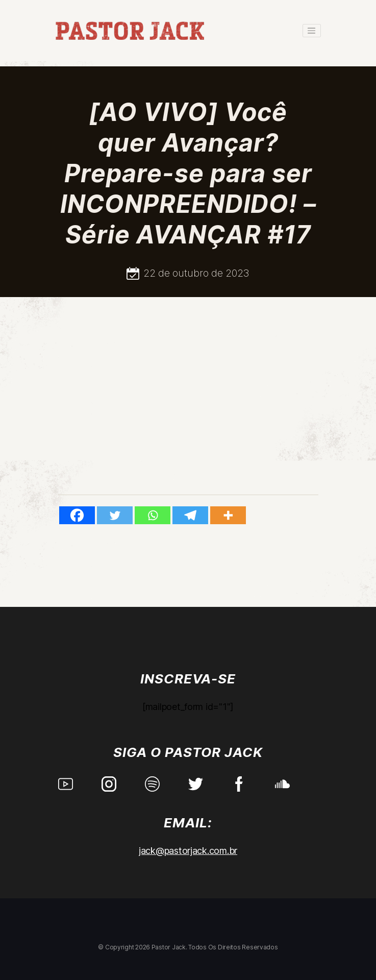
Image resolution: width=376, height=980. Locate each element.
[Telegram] (190, 515)
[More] (228, 515)
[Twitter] (115, 515)
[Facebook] (77, 515)
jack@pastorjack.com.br (188, 851)
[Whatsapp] (153, 515)
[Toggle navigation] (312, 31)
